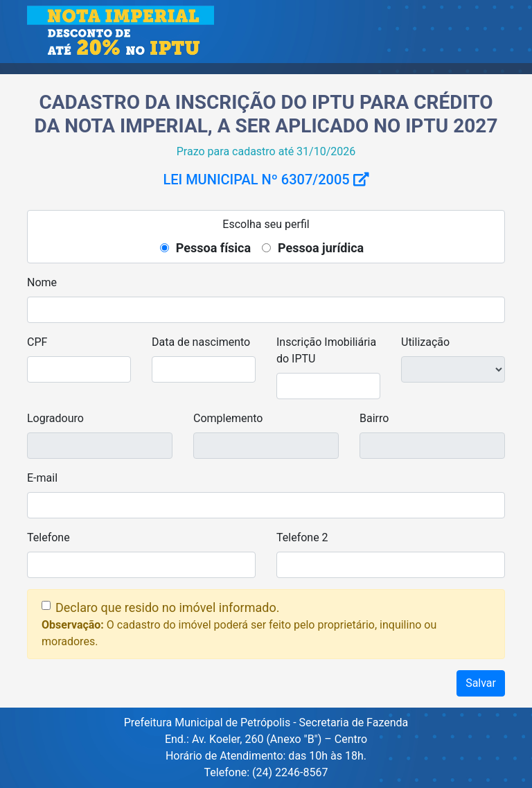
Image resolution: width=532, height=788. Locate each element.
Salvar (481, 683)
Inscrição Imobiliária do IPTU (326, 350)
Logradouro (55, 418)
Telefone (48, 537)
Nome (42, 282)
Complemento (228, 418)
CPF (37, 342)
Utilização (425, 342)
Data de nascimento (201, 342)
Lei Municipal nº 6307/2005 (266, 180)
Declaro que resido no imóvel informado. (167, 607)
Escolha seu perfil (266, 224)
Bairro (374, 418)
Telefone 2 (302, 537)
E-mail (42, 478)
